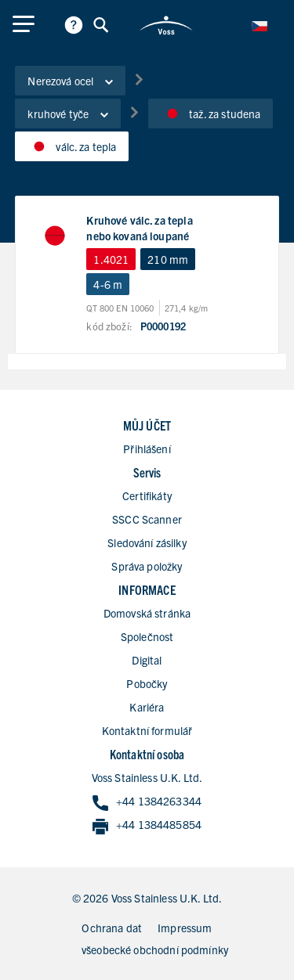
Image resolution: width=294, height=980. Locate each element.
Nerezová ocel (70, 81)
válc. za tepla (72, 146)
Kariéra (147, 707)
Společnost (147, 636)
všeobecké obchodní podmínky (155, 949)
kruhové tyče (68, 113)
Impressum (185, 928)
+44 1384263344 (147, 802)
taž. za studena (211, 113)
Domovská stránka (147, 613)
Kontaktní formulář (147, 730)
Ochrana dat (112, 928)
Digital (147, 660)
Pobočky (147, 683)
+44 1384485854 (147, 825)
